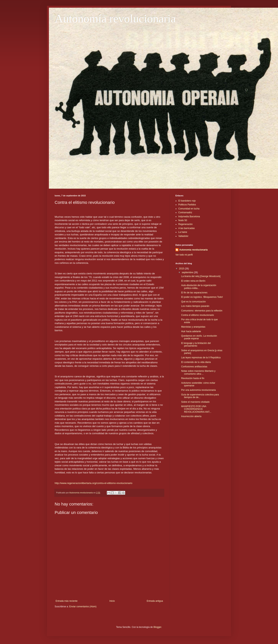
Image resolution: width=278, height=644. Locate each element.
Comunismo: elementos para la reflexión (202, 311)
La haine (183, 232)
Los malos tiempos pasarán (195, 306)
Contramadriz (185, 212)
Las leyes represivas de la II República (201, 358)
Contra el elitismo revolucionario (198, 315)
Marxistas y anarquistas (193, 327)
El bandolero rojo (187, 201)
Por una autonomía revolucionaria (198, 390)
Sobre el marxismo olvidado (195, 402)
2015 (182, 269)
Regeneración (185, 224)
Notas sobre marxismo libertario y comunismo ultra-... (198, 372)
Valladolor (183, 236)
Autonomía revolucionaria (115, 18)
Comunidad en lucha (189, 209)
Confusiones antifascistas (194, 367)
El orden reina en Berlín (193, 281)
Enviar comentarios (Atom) (83, 607)
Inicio (112, 601)
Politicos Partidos (187, 205)
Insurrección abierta (191, 416)
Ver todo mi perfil (184, 255)
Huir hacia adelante (191, 331)
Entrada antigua (155, 601)
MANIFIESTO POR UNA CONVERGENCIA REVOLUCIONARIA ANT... (196, 409)
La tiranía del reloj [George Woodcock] (201, 276)
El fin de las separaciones (194, 293)
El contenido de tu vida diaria (196, 362)
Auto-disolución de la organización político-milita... (199, 287)
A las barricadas (186, 228)
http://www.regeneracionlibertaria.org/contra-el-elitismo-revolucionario (93, 483)
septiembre (188, 272)
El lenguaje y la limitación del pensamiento (196, 344)
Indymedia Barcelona (189, 217)
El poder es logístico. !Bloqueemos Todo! (202, 297)
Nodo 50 (183, 220)
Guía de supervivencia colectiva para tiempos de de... (200, 396)
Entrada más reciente (67, 601)
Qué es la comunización (193, 302)
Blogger (157, 627)
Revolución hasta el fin (193, 378)
